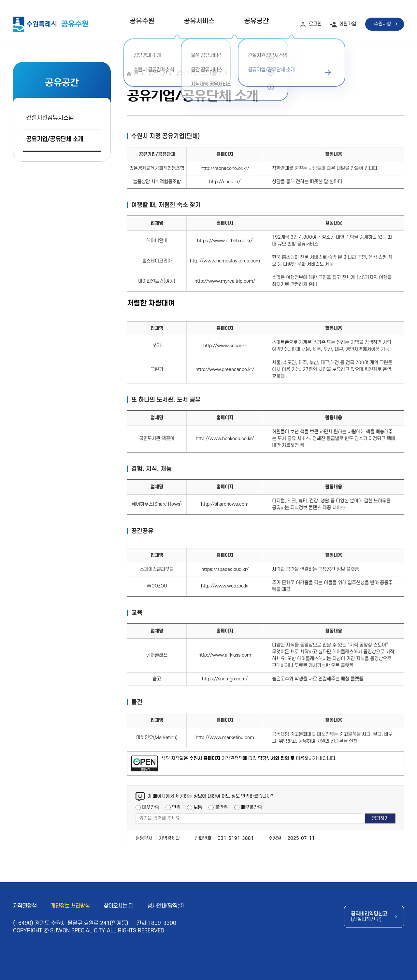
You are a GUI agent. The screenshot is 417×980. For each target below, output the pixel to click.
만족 (176, 807)
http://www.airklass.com (225, 655)
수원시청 (382, 24)
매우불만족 (251, 807)
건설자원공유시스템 (50, 118)
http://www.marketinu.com (225, 738)
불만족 (221, 807)
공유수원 (142, 21)
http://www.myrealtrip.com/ (225, 281)
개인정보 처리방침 (70, 906)
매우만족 (151, 807)
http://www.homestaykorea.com (225, 261)
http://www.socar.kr (225, 346)
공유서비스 (199, 21)
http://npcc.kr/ (225, 182)
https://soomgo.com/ (225, 679)
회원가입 (348, 24)
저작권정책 (25, 906)
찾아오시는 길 (118, 906)
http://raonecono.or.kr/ (225, 168)
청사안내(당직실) (165, 906)
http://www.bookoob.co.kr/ (225, 439)
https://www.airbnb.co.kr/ (225, 241)
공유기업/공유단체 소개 (55, 139)
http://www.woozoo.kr (225, 586)
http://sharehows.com (225, 504)
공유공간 (256, 21)
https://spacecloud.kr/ (225, 569)
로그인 (315, 24)
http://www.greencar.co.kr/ (225, 370)
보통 (198, 807)
